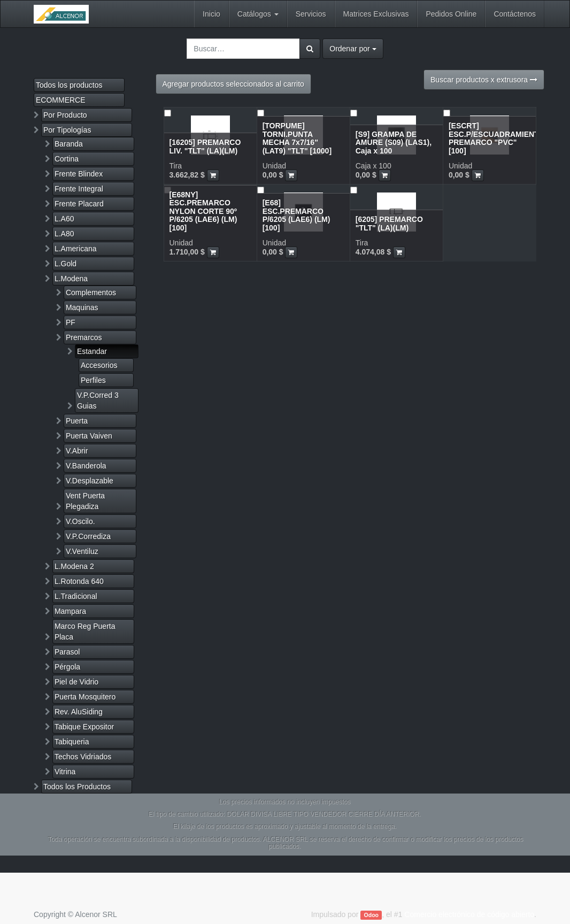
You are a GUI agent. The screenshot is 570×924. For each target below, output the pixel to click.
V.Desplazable (90, 481)
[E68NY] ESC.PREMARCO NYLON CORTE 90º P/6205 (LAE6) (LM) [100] (203, 211)
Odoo (371, 915)
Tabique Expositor (84, 727)
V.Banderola (86, 466)
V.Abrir (77, 451)
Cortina (67, 159)
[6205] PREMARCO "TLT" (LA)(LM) (389, 223)
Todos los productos (69, 85)
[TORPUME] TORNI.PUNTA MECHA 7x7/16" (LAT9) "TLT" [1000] (297, 138)
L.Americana (76, 249)
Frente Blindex (79, 174)
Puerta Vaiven (89, 436)
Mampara (70, 611)
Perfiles (93, 380)
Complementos (91, 292)
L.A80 (64, 234)
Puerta (77, 421)
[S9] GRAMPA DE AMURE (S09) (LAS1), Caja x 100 (394, 143)
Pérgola (67, 667)
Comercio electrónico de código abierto (469, 914)
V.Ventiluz (82, 551)
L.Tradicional (76, 596)
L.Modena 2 (74, 566)
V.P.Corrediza (88, 536)
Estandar (92, 351)
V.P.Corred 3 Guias (98, 401)
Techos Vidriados (83, 757)
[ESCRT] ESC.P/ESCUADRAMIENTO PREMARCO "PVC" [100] (496, 138)
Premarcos (84, 337)
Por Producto (65, 115)
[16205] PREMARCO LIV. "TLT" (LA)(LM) (205, 146)
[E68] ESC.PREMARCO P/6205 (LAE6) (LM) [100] (296, 215)
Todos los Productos (77, 787)
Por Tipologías (67, 130)
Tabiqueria (72, 742)
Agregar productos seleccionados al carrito (233, 84)
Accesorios (99, 365)
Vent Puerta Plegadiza (85, 501)
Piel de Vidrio (76, 682)
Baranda (69, 144)
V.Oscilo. (80, 521)
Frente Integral (79, 189)
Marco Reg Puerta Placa (85, 632)
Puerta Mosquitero (85, 697)
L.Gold (66, 264)
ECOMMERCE (61, 100)
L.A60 (64, 219)
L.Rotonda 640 (79, 581)
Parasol (67, 652)
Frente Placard (79, 204)
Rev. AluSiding (79, 712)
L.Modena (71, 279)
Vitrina (65, 772)
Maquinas (82, 307)
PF (71, 322)
